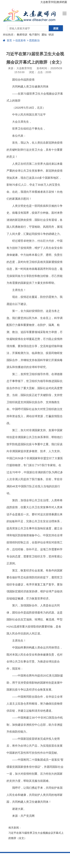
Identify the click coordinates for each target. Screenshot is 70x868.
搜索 (56, 28)
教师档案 (62, 2)
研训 (51, 35)
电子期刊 (34, 35)
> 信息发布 (19, 40)
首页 (7, 40)
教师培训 (22, 35)
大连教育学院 (48, 2)
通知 (44, 35)
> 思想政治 (33, 40)
